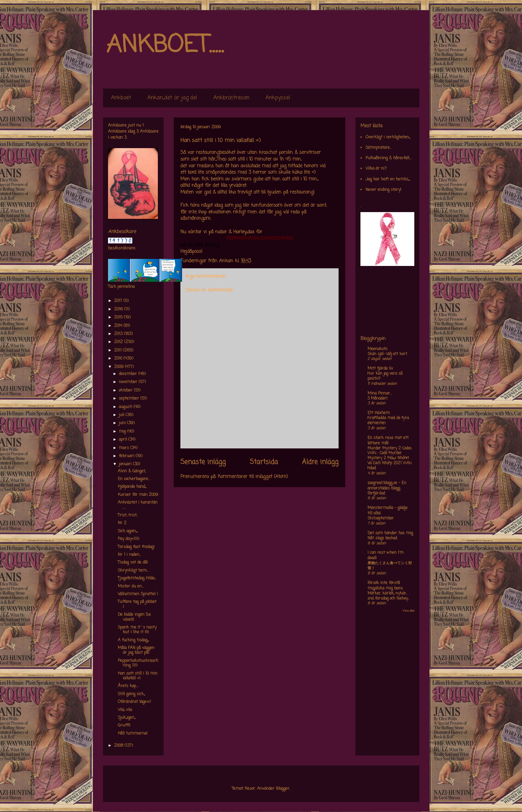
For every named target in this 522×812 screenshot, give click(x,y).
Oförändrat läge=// (134, 702)
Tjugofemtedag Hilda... (137, 578)
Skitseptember (381, 518)
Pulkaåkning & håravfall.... (389, 158)
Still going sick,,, (131, 694)
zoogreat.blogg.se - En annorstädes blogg (387, 486)
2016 (119, 309)
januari (126, 464)
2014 (119, 326)
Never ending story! (383, 190)
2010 (119, 359)
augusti (126, 407)
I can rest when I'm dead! (386, 555)
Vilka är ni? (376, 169)
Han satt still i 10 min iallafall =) (138, 676)
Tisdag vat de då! (133, 563)
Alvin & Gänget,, (132, 471)
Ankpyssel (278, 98)
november (129, 382)
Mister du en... (131, 586)
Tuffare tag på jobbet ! (137, 604)
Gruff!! (124, 725)
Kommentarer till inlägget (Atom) (253, 477)
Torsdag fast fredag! (136, 547)
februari (127, 456)
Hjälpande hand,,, (132, 487)
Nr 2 (122, 523)
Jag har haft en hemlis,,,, (388, 179)
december (129, 374)
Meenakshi (377, 349)
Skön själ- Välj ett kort (387, 354)
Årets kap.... (128, 686)
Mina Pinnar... (380, 394)
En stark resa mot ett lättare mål (388, 441)
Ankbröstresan (231, 98)
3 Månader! (377, 399)
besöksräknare (122, 248)
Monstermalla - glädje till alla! (388, 511)
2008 (119, 746)
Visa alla (408, 611)
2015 (119, 317)
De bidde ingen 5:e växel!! (134, 617)
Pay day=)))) (128, 539)
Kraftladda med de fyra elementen (388, 421)
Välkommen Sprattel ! (138, 594)
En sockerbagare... (134, 479)
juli (122, 415)
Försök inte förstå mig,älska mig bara (385, 586)
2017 (119, 301)
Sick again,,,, (128, 531)
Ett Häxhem (379, 413)
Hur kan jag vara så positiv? (385, 376)
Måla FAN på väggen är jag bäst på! (136, 650)
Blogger (283, 789)
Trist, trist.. (128, 515)
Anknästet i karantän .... (138, 505)
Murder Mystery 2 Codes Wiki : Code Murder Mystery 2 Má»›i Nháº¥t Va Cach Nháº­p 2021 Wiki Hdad (390, 458)
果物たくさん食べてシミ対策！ (390, 566)
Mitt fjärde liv (380, 369)
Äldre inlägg (320, 462)
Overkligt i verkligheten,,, (388, 137)
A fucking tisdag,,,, (133, 640)
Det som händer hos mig (390, 533)
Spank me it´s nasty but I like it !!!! (137, 630)
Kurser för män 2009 (138, 495)
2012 (119, 342)
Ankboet (121, 98)
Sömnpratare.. (378, 148)
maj (123, 432)
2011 (118, 350)
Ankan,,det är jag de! (172, 98)
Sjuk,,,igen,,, (127, 718)
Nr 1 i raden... (130, 555)
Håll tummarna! (133, 734)
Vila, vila (125, 710)
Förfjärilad (376, 494)
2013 (119, 334)
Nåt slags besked (382, 538)
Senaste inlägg (203, 462)
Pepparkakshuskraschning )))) (138, 663)
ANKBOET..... (165, 45)
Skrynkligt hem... (133, 571)
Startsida (264, 462)
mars (125, 448)
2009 (119, 367)
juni (123, 423)
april (124, 440)
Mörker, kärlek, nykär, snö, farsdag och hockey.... (388, 596)
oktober (126, 391)
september (130, 399)
